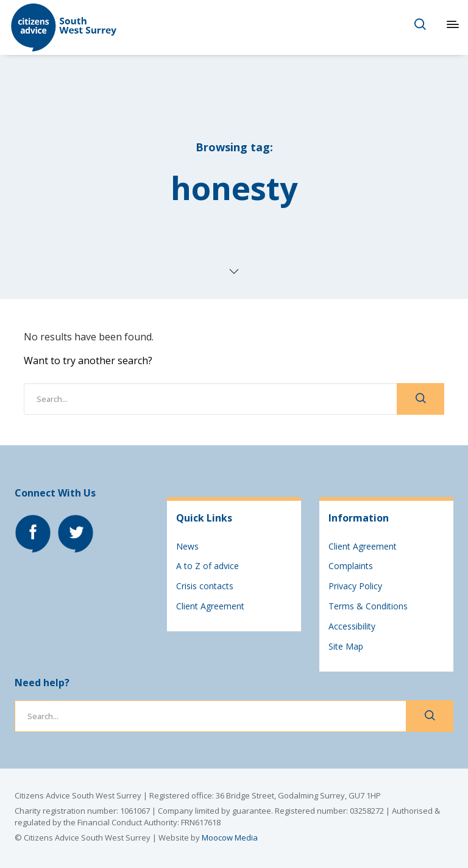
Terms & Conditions (368, 606)
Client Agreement (210, 606)
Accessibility (352, 626)
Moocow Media (230, 838)
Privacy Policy (355, 586)
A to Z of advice (207, 566)
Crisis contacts (205, 586)
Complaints (351, 566)
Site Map (346, 646)
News (187, 546)
